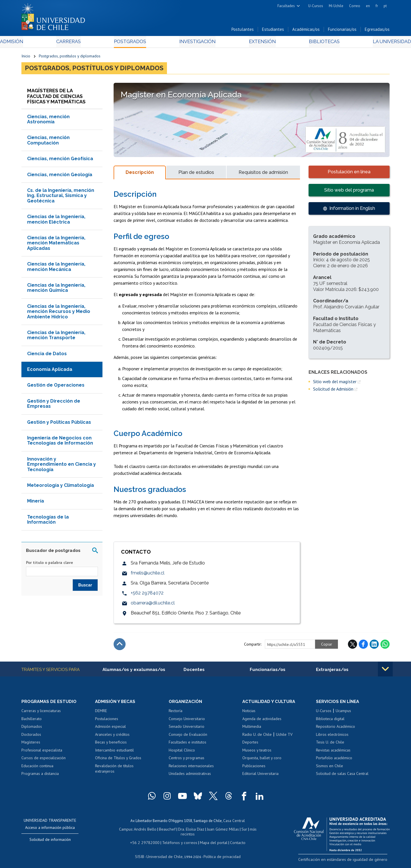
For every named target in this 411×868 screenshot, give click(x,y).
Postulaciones (107, 722)
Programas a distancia (40, 777)
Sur (234, 831)
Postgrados (137, 43)
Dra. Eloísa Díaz (184, 831)
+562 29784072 (147, 595)
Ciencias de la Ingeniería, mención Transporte (56, 337)
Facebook (363, 647)
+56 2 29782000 (148, 839)
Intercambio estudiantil (114, 753)
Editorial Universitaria (260, 777)
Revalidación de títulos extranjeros (114, 771)
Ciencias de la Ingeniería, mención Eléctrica (56, 222)
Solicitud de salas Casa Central (342, 777)
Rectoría (176, 714)
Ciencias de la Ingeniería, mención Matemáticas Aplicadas (56, 245)
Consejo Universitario (187, 722)
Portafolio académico (334, 761)
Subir (120, 647)
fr (377, 6)
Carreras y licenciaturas (41, 714)
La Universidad (368, 43)
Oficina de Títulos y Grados (118, 761)
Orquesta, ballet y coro (262, 761)
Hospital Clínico (182, 753)
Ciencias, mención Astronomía (48, 121)
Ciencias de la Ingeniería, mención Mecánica (56, 269)
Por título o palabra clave (50, 565)
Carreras (83, 43)
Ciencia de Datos (47, 356)
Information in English (352, 211)
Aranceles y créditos (112, 737)
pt (385, 6)
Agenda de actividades (262, 722)
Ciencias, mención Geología (60, 177)
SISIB (143, 852)
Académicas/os (306, 31)
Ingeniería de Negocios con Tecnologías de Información (60, 443)
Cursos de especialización (44, 761)
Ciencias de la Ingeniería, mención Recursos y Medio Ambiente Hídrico (59, 314)
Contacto (233, 839)
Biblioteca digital (330, 722)
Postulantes (243, 31)
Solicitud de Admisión (333, 391)
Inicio (26, 58)
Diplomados (32, 729)
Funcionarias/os (342, 31)
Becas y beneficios (111, 745)
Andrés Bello (141, 831)
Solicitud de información (50, 842)
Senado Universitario (187, 729)
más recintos (250, 831)
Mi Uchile (336, 6)
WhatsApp (385, 647)
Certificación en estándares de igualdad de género (349, 862)
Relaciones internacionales (191, 769)
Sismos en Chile (330, 769)
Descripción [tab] (140, 175)
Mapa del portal (210, 839)
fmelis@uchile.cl (148, 575)
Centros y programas (187, 761)
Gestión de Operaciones (56, 388)
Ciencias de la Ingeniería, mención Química (56, 290)
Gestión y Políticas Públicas (59, 424)
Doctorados (31, 737)
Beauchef (161, 831)
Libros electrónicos (332, 737)
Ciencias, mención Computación (48, 143)
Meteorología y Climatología (61, 488)
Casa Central (234, 823)
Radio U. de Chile (257, 737)
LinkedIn (374, 647)
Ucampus (343, 714)
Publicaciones (254, 769)
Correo (355, 6)
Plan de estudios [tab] (196, 175)
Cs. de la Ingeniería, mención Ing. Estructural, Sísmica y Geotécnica (61, 198)
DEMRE (101, 714)
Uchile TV (284, 737)
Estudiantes (273, 31)
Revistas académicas (333, 753)
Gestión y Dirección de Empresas (54, 406)
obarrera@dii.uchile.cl (153, 605)
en (368, 6)
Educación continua (37, 769)
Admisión (34, 43)
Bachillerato (32, 722)
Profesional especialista (42, 753)
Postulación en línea (349, 174)
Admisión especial (110, 729)
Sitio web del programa (349, 192)
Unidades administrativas (190, 777)
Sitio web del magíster (335, 384)
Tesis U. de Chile (330, 745)
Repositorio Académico (336, 729)
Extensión (254, 43)
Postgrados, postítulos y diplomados (70, 58)
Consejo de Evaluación (188, 737)
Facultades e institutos (188, 745)
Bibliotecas (308, 43)
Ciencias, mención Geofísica (60, 161)
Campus (122, 831)
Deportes (250, 745)
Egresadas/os (377, 31)
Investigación (197, 43)
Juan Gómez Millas (214, 831)
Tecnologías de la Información (48, 522)
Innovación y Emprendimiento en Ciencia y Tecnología (62, 467)
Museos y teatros (257, 753)
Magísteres (31, 745)
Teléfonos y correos (179, 839)
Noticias (249, 714)
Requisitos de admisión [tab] (263, 175)
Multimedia (252, 729)
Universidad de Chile (166, 852)
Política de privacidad (220, 852)
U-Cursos (316, 6)
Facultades (286, 6)
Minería (36, 504)
